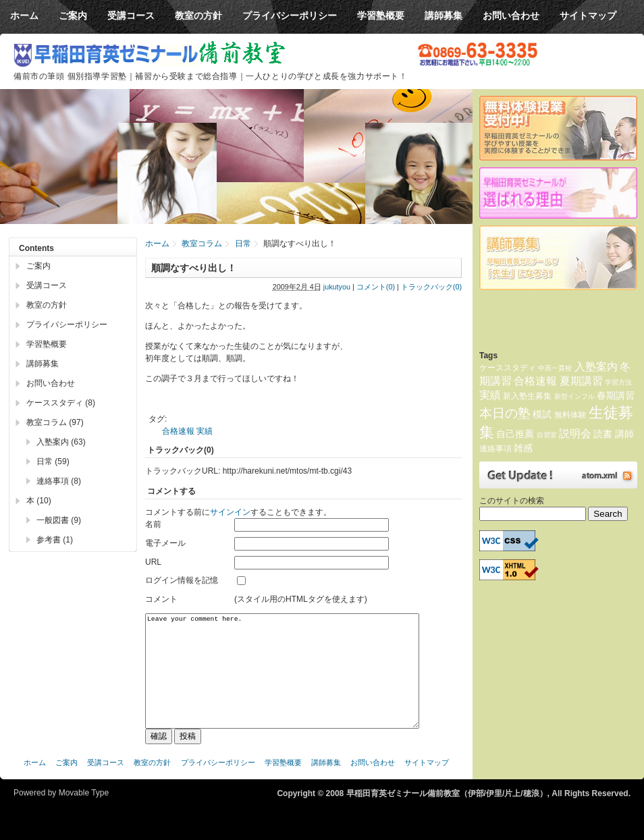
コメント (161, 599)
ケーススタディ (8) (61, 403)
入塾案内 (596, 367)
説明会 (575, 433)
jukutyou (337, 287)
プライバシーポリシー (67, 325)
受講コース (47, 285)
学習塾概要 (47, 344)
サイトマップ (427, 783)
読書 (603, 434)
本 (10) (39, 501)
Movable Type (84, 813)
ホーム (157, 244)
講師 (624, 434)
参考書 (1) (55, 540)
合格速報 (178, 431)
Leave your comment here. (282, 681)
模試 (542, 414)
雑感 (523, 448)
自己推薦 (515, 434)
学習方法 (618, 382)
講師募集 (43, 364)
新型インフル (574, 396)
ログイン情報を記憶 (182, 580)
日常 (243, 244)
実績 (205, 431)
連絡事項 (495, 449)
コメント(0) (376, 287)
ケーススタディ (508, 368)
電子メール (165, 543)
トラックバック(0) (431, 287)
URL (153, 562)
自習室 (547, 435)
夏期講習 (581, 381)
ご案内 (38, 266)
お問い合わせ (51, 383)
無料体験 (570, 415)
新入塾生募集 (527, 396)
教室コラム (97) (55, 422)
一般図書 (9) (59, 520)
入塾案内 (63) (61, 442)
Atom (558, 475)
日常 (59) (53, 461)
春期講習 (616, 395)
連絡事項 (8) (59, 481)
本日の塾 (505, 413)
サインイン (230, 512)
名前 (153, 524)
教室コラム (202, 244)
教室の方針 (47, 305)
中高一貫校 (555, 368)
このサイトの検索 (512, 501)
